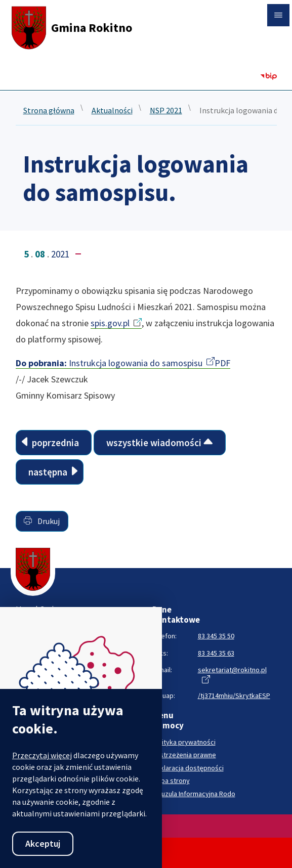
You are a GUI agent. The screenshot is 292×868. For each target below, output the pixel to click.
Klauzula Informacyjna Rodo (194, 794)
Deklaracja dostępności (188, 768)
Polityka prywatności (184, 742)
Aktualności (112, 111)
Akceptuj (43, 843)
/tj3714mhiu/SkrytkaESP (234, 696)
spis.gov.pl (110, 323)
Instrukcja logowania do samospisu (109, 363)
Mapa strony (171, 781)
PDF (222, 363)
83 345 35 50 (216, 636)
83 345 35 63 (216, 653)
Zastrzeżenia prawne (184, 755)
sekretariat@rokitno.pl (232, 670)
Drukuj (42, 521)
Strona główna (49, 111)
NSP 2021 (166, 111)
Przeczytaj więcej (42, 755)
